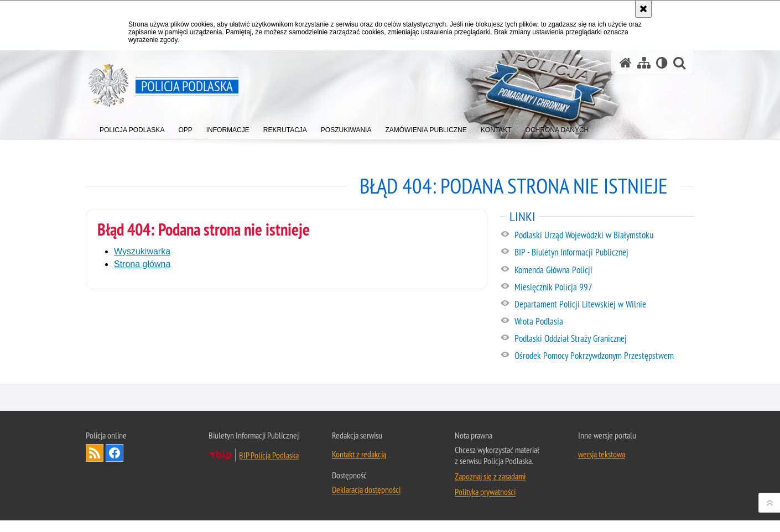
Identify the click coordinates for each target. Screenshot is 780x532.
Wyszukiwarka (142, 251)
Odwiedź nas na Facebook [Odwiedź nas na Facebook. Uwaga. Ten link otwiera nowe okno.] (115, 511)
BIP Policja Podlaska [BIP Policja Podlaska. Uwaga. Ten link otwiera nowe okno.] (269, 513)
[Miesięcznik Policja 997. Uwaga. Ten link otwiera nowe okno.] (604, 288)
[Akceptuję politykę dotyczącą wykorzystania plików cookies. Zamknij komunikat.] (643, 9)
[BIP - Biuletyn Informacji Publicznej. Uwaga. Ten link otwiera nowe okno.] (604, 253)
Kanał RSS (95, 511)
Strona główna (142, 264)
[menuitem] (132, 127)
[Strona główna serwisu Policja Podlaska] (626, 63)
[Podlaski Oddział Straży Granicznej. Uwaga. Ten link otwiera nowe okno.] (604, 339)
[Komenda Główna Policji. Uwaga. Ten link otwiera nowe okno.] (604, 270)
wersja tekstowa (602, 512)
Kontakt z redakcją (359, 512)
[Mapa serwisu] (644, 63)
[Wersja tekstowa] (662, 63)
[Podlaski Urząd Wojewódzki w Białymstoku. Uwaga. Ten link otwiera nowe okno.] (604, 236)
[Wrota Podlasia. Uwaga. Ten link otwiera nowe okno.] (604, 322)
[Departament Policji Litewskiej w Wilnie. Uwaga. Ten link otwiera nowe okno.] (604, 305)
